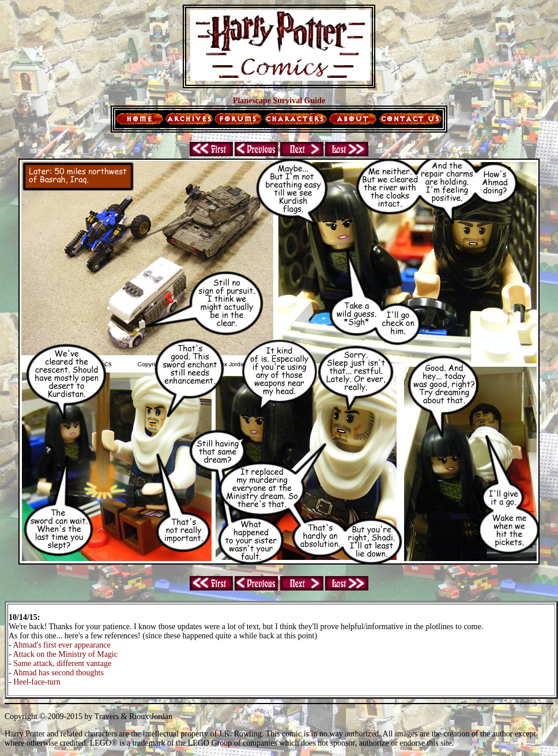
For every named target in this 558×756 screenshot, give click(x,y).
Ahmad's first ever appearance (61, 645)
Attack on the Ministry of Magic (65, 654)
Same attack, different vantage (62, 663)
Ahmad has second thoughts (58, 673)
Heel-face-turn (37, 682)
